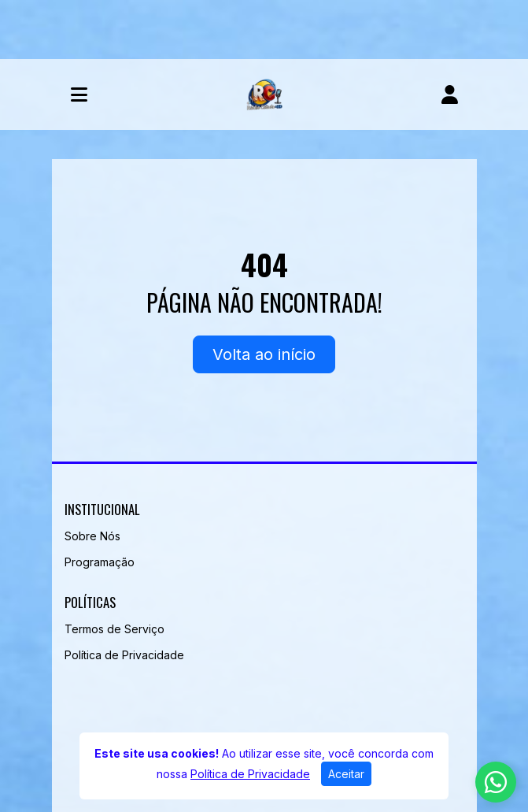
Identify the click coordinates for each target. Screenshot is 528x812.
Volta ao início (264, 354)
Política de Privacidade (124, 655)
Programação (100, 562)
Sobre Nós (92, 536)
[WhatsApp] (496, 782)
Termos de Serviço (114, 629)
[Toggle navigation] (79, 95)
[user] (450, 95)
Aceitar (346, 774)
